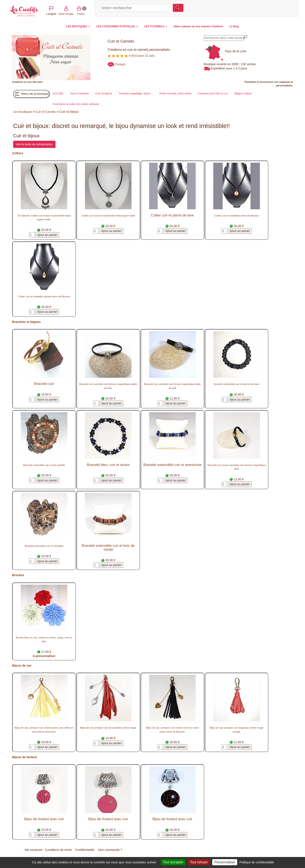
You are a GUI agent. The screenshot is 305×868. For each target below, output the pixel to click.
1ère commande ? (110, 850)
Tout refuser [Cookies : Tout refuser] (199, 862)
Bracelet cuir (44, 384)
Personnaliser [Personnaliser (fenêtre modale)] (225, 862)
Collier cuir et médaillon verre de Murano (237, 216)
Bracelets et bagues (26, 322)
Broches (18, 575)
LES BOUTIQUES (78, 26)
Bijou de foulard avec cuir (44, 819)
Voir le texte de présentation (34, 144)
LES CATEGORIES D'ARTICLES (117, 26)
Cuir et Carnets (46, 112)
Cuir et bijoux (69, 112)
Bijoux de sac (22, 665)
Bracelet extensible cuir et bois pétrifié (44, 465)
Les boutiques (23, 112)
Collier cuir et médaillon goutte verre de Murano (44, 296)
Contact (120, 64)
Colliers (18, 153)
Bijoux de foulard (24, 757)
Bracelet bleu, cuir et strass (108, 465)
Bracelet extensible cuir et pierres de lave (237, 384)
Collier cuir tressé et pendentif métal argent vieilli (108, 216)
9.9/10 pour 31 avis (131, 56)
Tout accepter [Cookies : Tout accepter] (173, 862)
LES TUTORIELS (156, 26)
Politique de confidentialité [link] (257, 862)
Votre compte (259, 8)
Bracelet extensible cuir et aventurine (172, 465)
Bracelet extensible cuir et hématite (44, 546)
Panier (274, 8)
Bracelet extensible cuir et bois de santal (108, 548)
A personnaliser (44, 656)
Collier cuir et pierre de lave (172, 215)
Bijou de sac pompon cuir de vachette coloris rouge (108, 728)
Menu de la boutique (31, 94)
